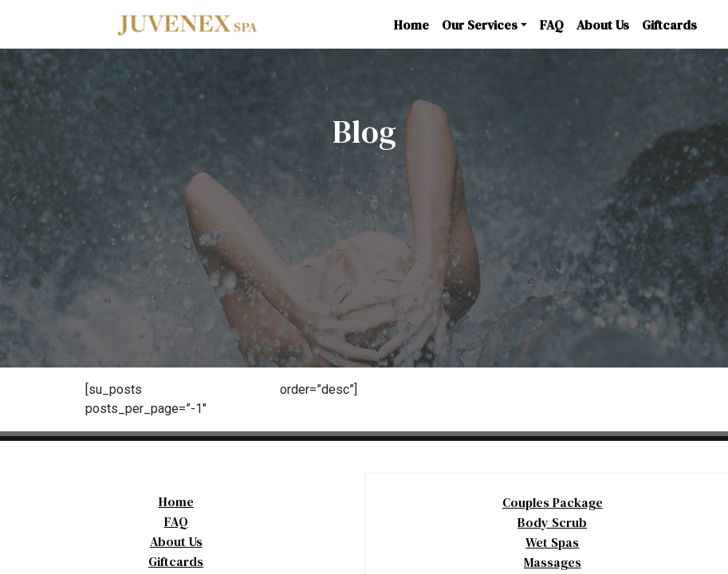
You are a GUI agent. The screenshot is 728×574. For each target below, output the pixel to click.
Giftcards (669, 25)
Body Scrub (552, 522)
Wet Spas (552, 542)
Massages (553, 562)
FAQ (552, 25)
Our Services (480, 25)
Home (411, 25)
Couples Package (553, 502)
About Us (603, 25)
